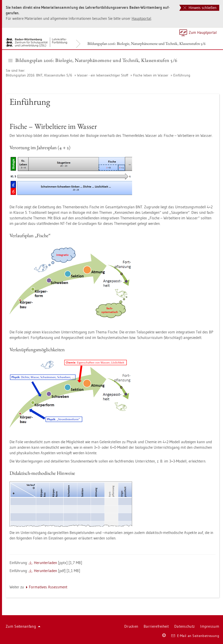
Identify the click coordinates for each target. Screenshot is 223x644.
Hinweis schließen (200, 8)
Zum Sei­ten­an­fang (23, 626)
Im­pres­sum (210, 626)
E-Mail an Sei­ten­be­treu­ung (195, 636)
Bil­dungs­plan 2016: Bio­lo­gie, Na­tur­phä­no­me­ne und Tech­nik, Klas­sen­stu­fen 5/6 (147, 43)
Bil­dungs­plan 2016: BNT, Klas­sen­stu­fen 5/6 (39, 75)
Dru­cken (131, 626)
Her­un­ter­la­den (45, 563)
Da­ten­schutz (184, 626)
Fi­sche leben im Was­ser (151, 75)
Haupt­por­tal (141, 18)
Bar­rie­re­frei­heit (156, 626)
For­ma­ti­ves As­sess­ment (48, 587)
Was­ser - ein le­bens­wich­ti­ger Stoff (103, 75)
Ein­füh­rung (182, 75)
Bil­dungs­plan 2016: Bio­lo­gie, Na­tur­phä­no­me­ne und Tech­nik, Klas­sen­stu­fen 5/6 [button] (93, 60)
